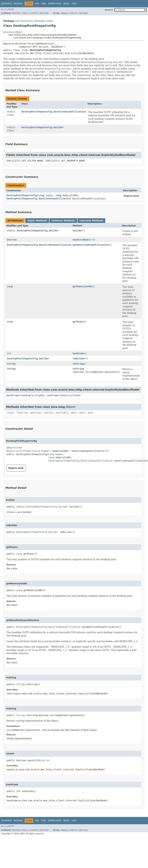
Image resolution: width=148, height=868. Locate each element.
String (11, 364)
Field (25, 13)
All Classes (8, 9)
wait (74, 413)
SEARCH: (109, 10)
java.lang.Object (13, 32)
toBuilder (79, 359)
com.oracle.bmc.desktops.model (34, 21)
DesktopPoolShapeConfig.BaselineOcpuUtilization (54, 112)
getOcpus (78, 322)
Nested (16, 13)
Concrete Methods (91, 221)
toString (78, 364)
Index (67, 4)
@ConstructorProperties (22, 451)
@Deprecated (14, 448)
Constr (34, 13)
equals (77, 240)
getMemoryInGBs (82, 286)
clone (10, 413)
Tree (43, 4)
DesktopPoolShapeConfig (22, 195)
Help (74, 4)
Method (44, 13)
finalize (22, 413)
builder (78, 231)
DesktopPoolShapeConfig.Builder (42, 127)
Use (37, 4)
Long (42, 195)
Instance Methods (63, 221)
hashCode (78, 353)
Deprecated (55, 4)
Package (18, 4)
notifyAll (62, 413)
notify (49, 413)
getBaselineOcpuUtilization (91, 245)
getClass (36, 413)
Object (87, 240)
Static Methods (37, 221)
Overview (6, 4)
